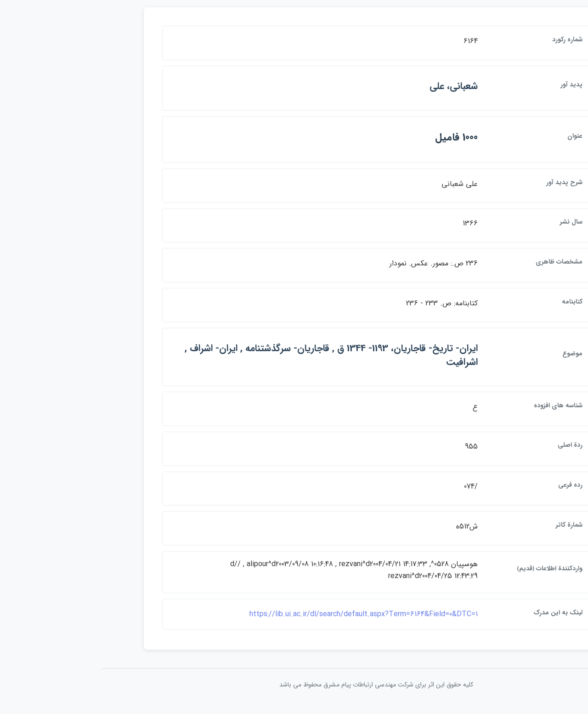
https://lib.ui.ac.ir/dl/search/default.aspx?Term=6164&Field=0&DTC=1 (281, 620)
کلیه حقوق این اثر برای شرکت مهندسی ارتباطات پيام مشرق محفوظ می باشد (294, 691)
